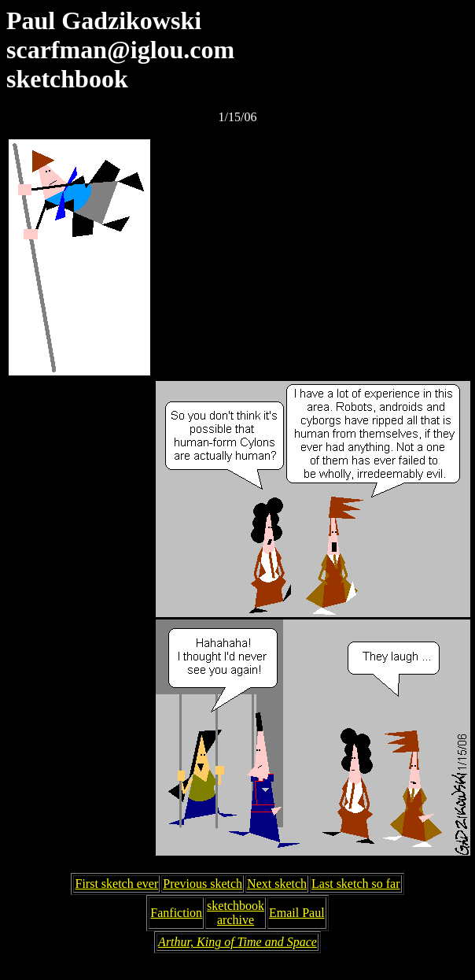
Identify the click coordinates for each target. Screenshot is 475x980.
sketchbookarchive (236, 913)
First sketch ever (116, 884)
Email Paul (297, 913)
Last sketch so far (355, 884)
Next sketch (277, 884)
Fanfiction (176, 913)
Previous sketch (203, 884)
